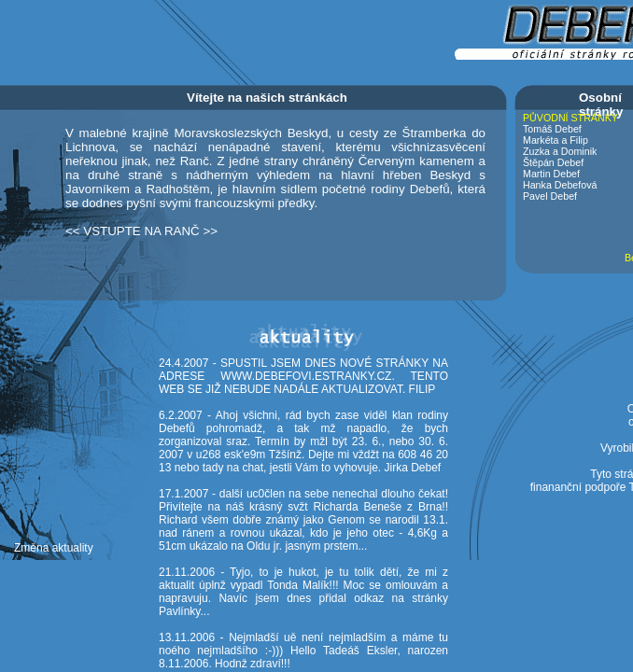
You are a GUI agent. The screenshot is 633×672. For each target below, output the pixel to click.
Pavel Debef (550, 196)
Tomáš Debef (552, 129)
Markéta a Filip (556, 140)
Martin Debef (551, 174)
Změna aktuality (54, 548)
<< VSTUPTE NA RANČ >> (141, 231)
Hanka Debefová (560, 185)
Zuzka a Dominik (560, 151)
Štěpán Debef (553, 162)
